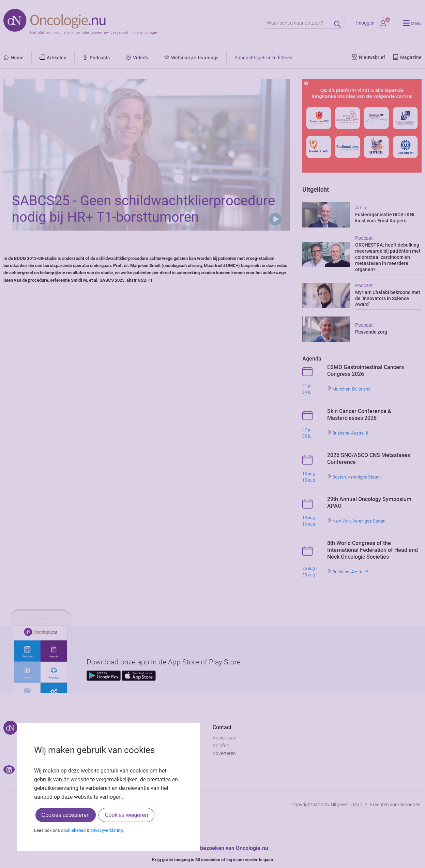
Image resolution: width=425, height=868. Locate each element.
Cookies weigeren (126, 815)
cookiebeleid (73, 830)
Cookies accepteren (66, 815)
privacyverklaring (107, 830)
